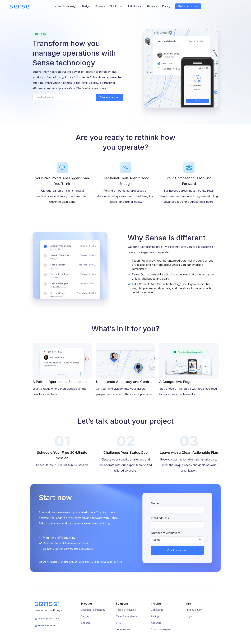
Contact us (157, 610)
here (119, 562)
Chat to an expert (188, 6)
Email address (160, 518)
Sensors (100, 6)
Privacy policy (194, 610)
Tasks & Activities (126, 610)
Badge (86, 6)
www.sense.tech (45, 626)
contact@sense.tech (47, 619)
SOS (118, 623)
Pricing (166, 6)
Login (189, 616)
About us (152, 6)
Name (155, 503)
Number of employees (166, 533)
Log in (60, 610)
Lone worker (123, 629)
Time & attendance (127, 616)
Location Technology (65, 6)
